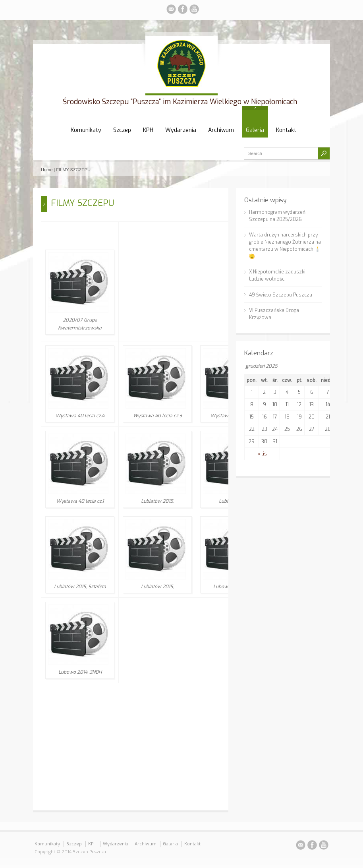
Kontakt (286, 130)
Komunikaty (86, 130)
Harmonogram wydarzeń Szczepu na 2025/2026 (277, 216)
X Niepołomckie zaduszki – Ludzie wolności (279, 275)
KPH (148, 130)
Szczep (122, 130)
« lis (262, 454)
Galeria (255, 130)
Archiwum (221, 130)
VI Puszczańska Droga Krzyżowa (274, 314)
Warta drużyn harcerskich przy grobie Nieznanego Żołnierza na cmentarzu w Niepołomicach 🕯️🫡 (285, 246)
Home (47, 170)
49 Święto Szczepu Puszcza (281, 295)
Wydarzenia (181, 130)
